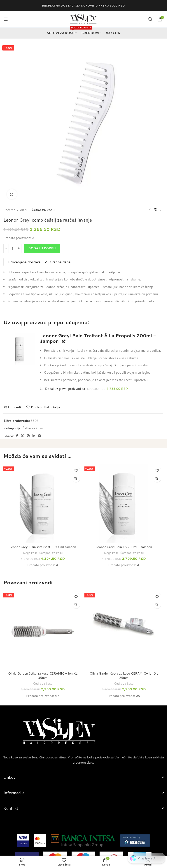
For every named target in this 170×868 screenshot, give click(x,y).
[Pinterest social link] (28, 436)
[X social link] (22, 436)
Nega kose (30, 553)
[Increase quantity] (19, 248)
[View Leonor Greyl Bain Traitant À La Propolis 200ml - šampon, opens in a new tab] (63, 341)
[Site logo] (83, 19)
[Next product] (161, 210)
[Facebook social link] (17, 436)
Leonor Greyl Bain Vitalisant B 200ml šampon (43, 547)
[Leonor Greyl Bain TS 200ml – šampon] (124, 504)
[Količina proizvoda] (12, 248)
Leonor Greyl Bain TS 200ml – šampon (124, 547)
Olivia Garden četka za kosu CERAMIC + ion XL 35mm (43, 676)
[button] (19, 349)
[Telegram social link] (40, 436)
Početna (9, 210)
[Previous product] (150, 210)
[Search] (151, 19)
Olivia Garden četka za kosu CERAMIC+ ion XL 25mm (124, 676)
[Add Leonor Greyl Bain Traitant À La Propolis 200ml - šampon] (42, 388)
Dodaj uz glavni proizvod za (84, 389)
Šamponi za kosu (51, 553)
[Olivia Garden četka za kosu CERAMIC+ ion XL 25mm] (124, 630)
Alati (23, 210)
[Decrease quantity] (6, 248)
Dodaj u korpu (42, 248)
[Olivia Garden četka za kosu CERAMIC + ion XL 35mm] (43, 630)
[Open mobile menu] (6, 19)
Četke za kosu (43, 210)
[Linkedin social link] (34, 436)
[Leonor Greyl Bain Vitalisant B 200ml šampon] (43, 504)
